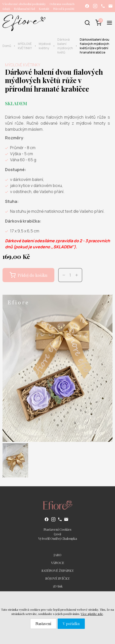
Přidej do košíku (28, 275)
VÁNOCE (58, 563)
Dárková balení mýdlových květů (65, 46)
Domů (7, 46)
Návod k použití (64, 9)
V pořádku (71, 624)
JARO (57, 555)
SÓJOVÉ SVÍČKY (57, 578)
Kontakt (44, 9)
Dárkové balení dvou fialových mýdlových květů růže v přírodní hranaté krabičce (94, 46)
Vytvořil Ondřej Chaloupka (58, 538)
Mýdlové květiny (45, 46)
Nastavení (43, 624)
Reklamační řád (24, 9)
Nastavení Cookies (57, 529)
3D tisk (58, 586)
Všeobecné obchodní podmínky (24, 4)
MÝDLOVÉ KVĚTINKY (25, 46)
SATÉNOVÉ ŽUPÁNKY (58, 570)
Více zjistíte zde (92, 614)
